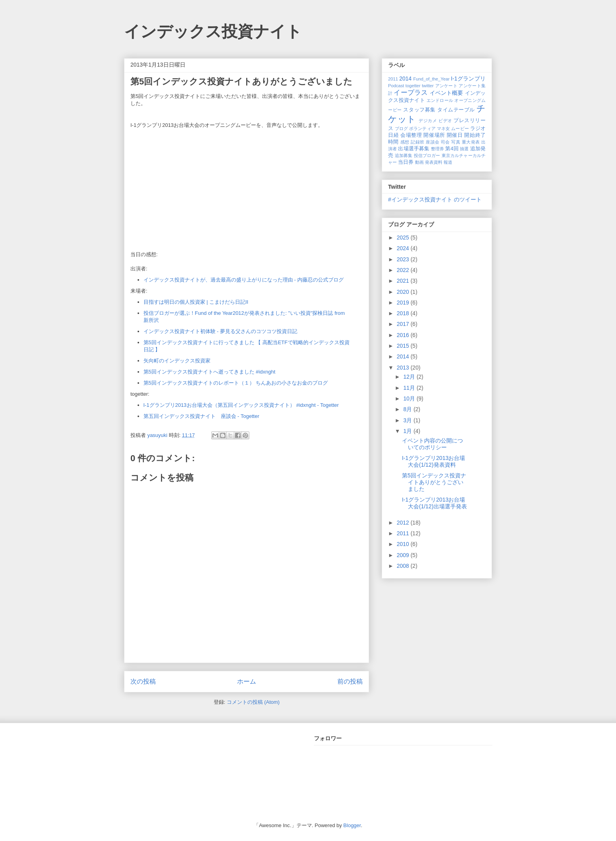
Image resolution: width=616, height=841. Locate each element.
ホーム (247, 681)
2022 (404, 270)
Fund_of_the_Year (431, 79)
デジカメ (428, 121)
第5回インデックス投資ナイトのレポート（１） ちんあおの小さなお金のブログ (236, 383)
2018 (404, 313)
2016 (404, 335)
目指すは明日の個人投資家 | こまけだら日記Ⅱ (196, 302)
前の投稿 (350, 681)
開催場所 (434, 135)
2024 (404, 248)
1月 (408, 431)
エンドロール (440, 100)
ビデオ (445, 121)
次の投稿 (143, 681)
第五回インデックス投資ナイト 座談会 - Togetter (202, 416)
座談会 (432, 142)
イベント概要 (447, 93)
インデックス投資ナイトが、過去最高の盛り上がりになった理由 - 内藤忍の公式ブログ (244, 280)
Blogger (352, 825)
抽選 (464, 149)
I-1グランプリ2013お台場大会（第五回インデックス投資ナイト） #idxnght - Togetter (241, 405)
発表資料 (434, 162)
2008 (404, 566)
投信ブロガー (427, 155)
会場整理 (411, 135)
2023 (404, 259)
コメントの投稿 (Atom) (253, 702)
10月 (410, 398)
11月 (410, 388)
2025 (404, 238)
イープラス (411, 93)
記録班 (417, 142)
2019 (404, 303)
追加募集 (404, 155)
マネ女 (443, 128)
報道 (448, 162)
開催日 (455, 135)
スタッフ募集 (419, 110)
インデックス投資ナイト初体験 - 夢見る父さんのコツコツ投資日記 (221, 331)
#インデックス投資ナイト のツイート (435, 199)
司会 (445, 142)
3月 (408, 420)
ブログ (401, 128)
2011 (393, 79)
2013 (404, 368)
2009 (404, 555)
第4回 (452, 149)
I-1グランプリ (468, 79)
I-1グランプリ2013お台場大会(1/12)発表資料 (433, 461)
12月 (410, 377)
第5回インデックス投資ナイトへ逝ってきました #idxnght (209, 372)
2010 (404, 544)
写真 (456, 142)
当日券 (406, 162)
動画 (419, 162)
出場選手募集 (414, 149)
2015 (404, 346)
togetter (413, 86)
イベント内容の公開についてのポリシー (432, 444)
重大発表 (471, 142)
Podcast (396, 86)
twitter (428, 86)
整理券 (437, 149)
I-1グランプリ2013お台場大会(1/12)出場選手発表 (434, 503)
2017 (404, 324)
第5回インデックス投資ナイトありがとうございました (434, 482)
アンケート (447, 86)
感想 (405, 142)
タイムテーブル (456, 110)
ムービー (460, 128)
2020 (404, 292)
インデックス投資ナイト (213, 31)
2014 (405, 79)
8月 (408, 409)
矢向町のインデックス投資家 (177, 361)
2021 (404, 281)
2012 (404, 523)
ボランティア (422, 128)
